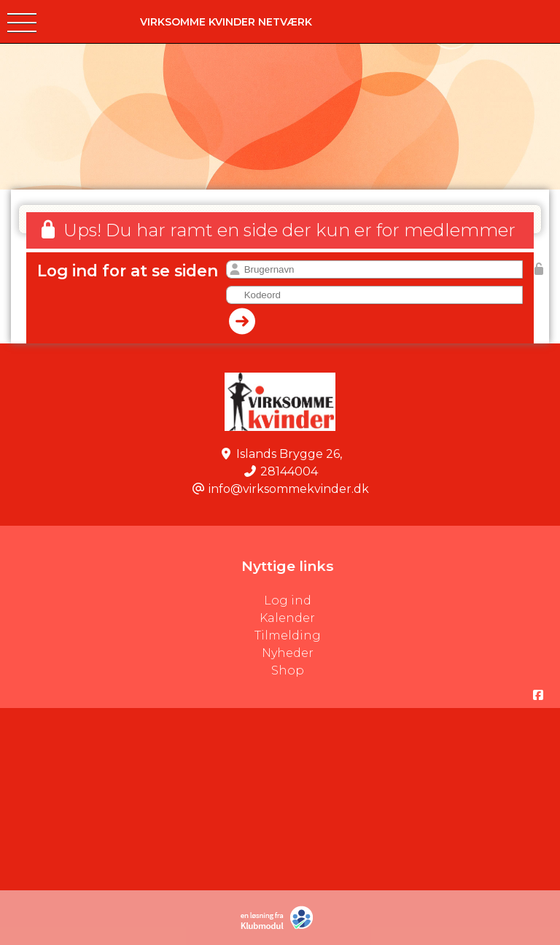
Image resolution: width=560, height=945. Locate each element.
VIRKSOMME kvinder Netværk (226, 22)
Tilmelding (288, 635)
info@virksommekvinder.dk (289, 489)
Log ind (412, 601)
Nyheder (288, 653)
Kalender (287, 618)
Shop (288, 670)
